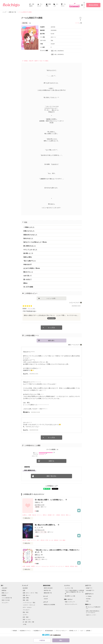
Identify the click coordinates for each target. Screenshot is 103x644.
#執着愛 (28, 566)
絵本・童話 (26, 617)
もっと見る (51, 328)
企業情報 (88, 631)
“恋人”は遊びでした (30, 261)
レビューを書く (51, 298)
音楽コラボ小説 (6, 600)
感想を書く (51, 341)
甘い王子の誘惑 (28, 287)
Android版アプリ (90, 590)
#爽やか (45, 515)
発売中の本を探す (48, 588)
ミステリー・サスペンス (29, 605)
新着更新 (4, 595)
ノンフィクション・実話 (29, 603)
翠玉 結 (30, 309)
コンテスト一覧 (69, 588)
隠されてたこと (28, 272)
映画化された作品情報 (49, 605)
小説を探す (5, 588)
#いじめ (51, 540)
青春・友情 (26, 600)
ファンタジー (26, 610)
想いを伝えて (28, 279)
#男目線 (72, 566)
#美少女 (63, 515)
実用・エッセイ (27, 620)
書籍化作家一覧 (48, 593)
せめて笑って (28, 276)
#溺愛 (30, 515)
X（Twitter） (89, 596)
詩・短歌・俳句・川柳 (28, 622)
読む (61, 640)
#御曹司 (33, 566)
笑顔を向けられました (30, 235)
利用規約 (15, 631)
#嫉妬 (64, 540)
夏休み (25, 283)
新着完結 (4, 590)
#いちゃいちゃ (45, 566)
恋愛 (24, 590)
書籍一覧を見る (51, 476)
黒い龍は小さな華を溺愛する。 (46, 525)
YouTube (88, 599)
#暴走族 (56, 540)
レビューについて (75, 303)
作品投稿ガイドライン (25, 631)
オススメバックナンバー (71, 604)
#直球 (36, 61)
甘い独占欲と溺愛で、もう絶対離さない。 (50, 500)
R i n (37, 527)
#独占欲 (34, 515)
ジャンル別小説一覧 (7, 598)
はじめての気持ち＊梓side (32, 268)
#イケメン (39, 515)
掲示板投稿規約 (49, 631)
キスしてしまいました (30, 250)
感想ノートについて (74, 345)
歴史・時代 (26, 612)
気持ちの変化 (28, 257)
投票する (51, 461)
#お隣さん (25, 515)
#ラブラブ (52, 566)
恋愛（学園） (26, 598)
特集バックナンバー (70, 602)
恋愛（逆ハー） (27, 595)
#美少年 (31, 61)
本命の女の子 (28, 264)
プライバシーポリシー (61, 631)
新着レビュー (5, 593)
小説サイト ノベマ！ (91, 615)
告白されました (28, 238)
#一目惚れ (25, 61)
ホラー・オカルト (27, 607)
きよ (24, 374)
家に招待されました (30, 246)
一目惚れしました (29, 227)
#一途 (40, 61)
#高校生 (58, 515)
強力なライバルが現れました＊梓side (35, 242)
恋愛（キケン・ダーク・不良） (31, 593)
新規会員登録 (93, 5)
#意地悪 (50, 515)
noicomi (46, 599)
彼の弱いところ (28, 253)
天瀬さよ (37, 502)
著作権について (73, 631)
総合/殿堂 (25, 588)
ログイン (84, 5)
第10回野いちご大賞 (70, 596)
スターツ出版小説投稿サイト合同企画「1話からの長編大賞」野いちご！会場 (74, 592)
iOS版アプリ (89, 588)
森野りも (37, 555)
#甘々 (54, 515)
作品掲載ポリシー (38, 631)
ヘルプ (82, 631)
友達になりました (29, 231)
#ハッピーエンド (60, 566)
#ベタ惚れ (45, 61)
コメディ (25, 615)
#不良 (47, 540)
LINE (87, 601)
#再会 (76, 566)
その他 (24, 624)
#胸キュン (68, 515)
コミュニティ (5, 603)
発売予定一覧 (47, 590)
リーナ (77, 23)
